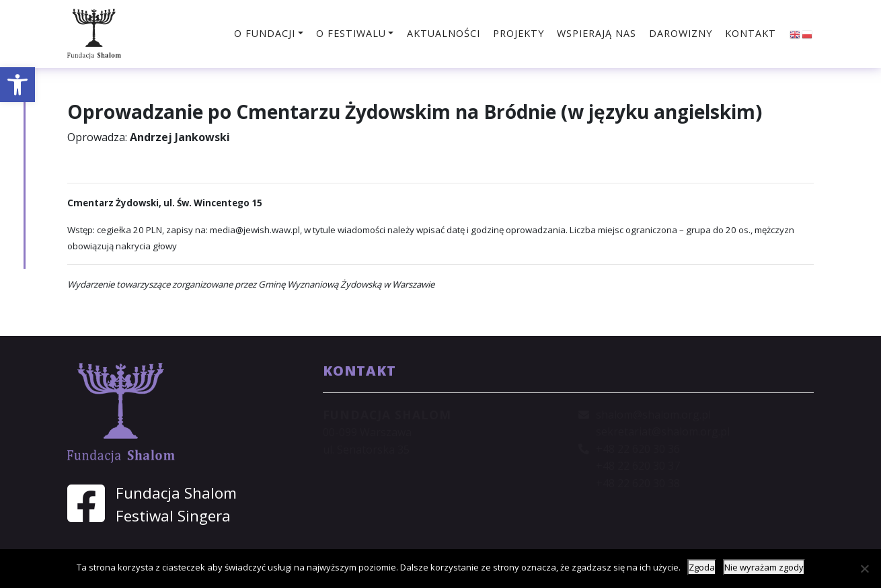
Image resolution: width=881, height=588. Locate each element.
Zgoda (702, 567)
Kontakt (751, 33)
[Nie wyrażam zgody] (864, 569)
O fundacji (265, 33)
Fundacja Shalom (176, 493)
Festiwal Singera (173, 516)
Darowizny (681, 33)
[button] (17, 85)
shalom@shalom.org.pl (653, 415)
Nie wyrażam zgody (764, 567)
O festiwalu (351, 33)
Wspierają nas (597, 33)
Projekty (519, 33)
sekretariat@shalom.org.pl (663, 431)
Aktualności (444, 33)
